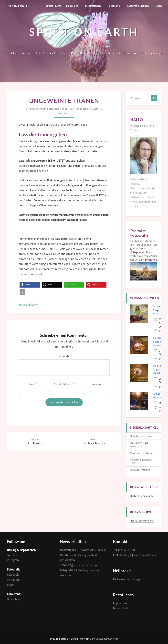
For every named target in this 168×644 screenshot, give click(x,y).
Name (32, 384)
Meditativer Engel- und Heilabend (160, 369)
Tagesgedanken (28, 305)
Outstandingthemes (107, 639)
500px (10, 585)
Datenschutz (121, 608)
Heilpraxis (73, 6)
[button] (30, 285)
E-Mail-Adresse (64, 384)
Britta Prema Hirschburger (49, 109)
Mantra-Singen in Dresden (158, 342)
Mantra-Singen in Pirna (158, 310)
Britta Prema (54, 6)
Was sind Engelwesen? (143, 453)
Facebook (13, 575)
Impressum (120, 603)
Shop (160, 6)
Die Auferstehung (140, 470)
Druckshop (13, 599)
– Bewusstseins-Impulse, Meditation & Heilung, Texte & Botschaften (83, 555)
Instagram (13, 560)
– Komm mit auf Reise (80, 565)
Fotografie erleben (139, 6)
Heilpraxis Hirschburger (127, 579)
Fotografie (115, 6)
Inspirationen (94, 6)
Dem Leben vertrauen (142, 436)
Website (96, 384)
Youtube (12, 555)
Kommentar (64, 356)
